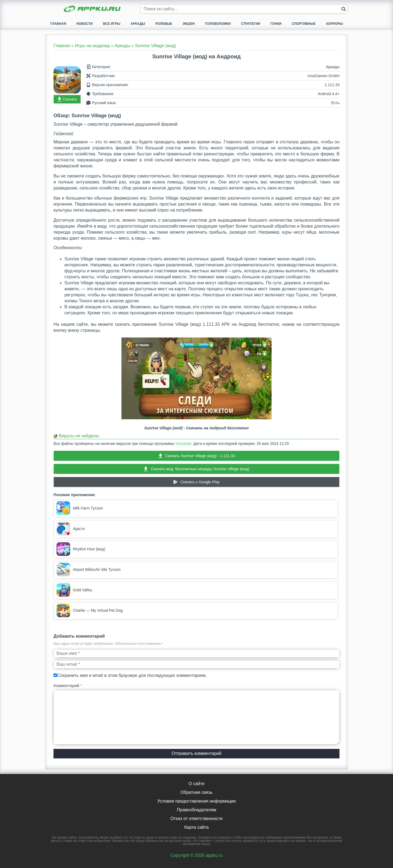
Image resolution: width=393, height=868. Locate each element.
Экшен (189, 24)
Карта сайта (196, 827)
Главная (58, 24)
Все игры (111, 24)
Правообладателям (197, 810)
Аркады (138, 24)
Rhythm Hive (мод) (81, 549)
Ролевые (164, 24)
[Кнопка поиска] (344, 9)
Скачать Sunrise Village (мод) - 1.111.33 (200, 456)
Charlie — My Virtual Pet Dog (90, 610)
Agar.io (71, 529)
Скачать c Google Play (200, 482)
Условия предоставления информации (196, 801)
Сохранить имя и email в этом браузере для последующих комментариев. (132, 675)
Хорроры (334, 24)
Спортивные (304, 24)
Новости (85, 24)
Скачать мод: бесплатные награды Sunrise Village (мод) (200, 469)
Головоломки (218, 24)
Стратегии (251, 24)
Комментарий (68, 685)
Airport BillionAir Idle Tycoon (89, 569)
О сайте (197, 784)
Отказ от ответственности (196, 819)
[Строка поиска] (244, 9)
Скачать (70, 99)
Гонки (276, 24)
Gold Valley (74, 590)
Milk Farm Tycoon (80, 508)
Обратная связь (196, 792)
